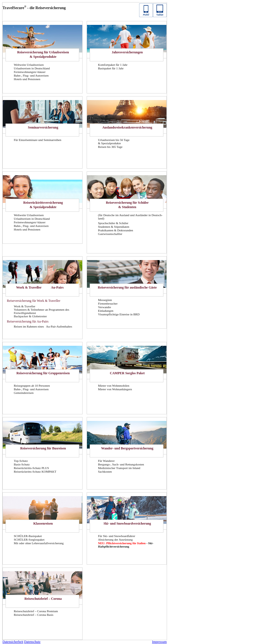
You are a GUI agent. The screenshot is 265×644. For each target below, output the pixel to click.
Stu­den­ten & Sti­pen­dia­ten (114, 227)
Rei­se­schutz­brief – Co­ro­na (43, 599)
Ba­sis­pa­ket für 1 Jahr (111, 68)
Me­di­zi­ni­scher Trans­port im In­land (119, 468)
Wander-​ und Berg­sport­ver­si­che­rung (127, 448)
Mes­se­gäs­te (105, 300)
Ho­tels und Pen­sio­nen (27, 79)
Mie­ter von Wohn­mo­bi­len (114, 386)
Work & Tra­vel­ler (29, 287)
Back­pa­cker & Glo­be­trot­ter (30, 316)
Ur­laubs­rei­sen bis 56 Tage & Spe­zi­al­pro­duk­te (114, 142)
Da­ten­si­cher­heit (13, 642)
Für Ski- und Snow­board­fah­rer (117, 536)
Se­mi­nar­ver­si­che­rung (43, 127)
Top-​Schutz (21, 461)
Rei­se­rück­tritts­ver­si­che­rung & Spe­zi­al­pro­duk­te (43, 205)
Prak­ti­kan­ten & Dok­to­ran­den (116, 230)
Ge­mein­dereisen (24, 393)
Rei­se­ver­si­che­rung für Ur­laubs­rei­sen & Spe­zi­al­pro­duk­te (43, 54)
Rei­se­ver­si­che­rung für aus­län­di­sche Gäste (127, 287)
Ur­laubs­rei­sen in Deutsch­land (32, 68)
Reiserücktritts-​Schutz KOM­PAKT (35, 472)
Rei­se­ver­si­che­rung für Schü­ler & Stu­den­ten (127, 205)
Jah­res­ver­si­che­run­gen (127, 52)
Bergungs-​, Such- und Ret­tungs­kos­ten (121, 464)
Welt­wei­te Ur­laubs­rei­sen (29, 65)
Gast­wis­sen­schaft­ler (110, 234)
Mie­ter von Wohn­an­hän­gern (115, 389)
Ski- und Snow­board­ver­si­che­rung (127, 523)
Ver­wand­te (104, 307)
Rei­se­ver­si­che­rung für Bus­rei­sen (43, 448)
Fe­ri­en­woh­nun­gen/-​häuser (30, 72)
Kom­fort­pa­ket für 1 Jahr (113, 65)
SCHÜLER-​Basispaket (28, 536)
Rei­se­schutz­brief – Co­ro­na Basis (34, 615)
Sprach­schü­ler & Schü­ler (113, 223)
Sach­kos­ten (105, 472)
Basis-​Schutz (22, 464)
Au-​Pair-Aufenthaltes (59, 326)
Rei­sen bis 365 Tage (110, 147)
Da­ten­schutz (32, 642)
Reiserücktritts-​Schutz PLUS (31, 468)
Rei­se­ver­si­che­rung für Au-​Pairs (28, 321)
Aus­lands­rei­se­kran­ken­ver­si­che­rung (127, 127)
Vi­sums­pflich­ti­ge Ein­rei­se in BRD (119, 314)
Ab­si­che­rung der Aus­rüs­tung (115, 540)
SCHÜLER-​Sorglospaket (29, 540)
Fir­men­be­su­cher (108, 303)
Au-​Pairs (57, 287)
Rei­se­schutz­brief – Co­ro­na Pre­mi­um (36, 611)
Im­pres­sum (159, 642)
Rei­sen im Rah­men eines (29, 326)
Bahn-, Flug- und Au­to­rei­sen (31, 75)
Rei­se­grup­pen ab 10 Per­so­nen (32, 386)
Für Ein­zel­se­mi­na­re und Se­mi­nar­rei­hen (38, 140)
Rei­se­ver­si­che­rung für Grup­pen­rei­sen (43, 373)
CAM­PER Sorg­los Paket (127, 373)
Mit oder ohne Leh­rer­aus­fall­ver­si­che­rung (39, 543)
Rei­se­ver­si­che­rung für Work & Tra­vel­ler (34, 301)
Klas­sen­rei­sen (43, 523)
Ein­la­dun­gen (106, 311)
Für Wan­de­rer (106, 461)
